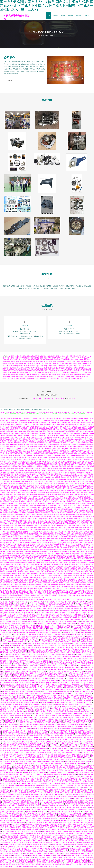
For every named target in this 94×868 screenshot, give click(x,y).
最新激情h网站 (83, 535)
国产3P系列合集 (79, 659)
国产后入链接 (38, 821)
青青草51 (28, 546)
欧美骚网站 (73, 554)
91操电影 (67, 552)
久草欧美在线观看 (31, 611)
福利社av (85, 616)
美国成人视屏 (8, 604)
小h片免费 (27, 458)
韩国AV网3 (24, 786)
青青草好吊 (60, 863)
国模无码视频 (52, 727)
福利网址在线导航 (60, 615)
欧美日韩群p (17, 793)
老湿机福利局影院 (34, 688)
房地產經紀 (48, 364)
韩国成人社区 (68, 799)
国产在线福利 (67, 570)
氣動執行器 (54, 371)
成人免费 (30, 506)
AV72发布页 (22, 769)
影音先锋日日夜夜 (7, 668)
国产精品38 (87, 751)
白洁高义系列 (75, 804)
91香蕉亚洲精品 (18, 510)
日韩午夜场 (41, 524)
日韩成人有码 (46, 832)
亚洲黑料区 (43, 817)
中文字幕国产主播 (33, 852)
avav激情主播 (10, 642)
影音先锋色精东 (47, 666)
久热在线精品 (81, 698)
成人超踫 (38, 804)
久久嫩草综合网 (21, 666)
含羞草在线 (24, 734)
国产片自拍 (30, 484)
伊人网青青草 (63, 478)
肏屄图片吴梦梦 (48, 657)
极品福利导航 (74, 567)
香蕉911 (55, 427)
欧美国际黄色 (7, 863)
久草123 (61, 550)
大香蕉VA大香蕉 (7, 734)
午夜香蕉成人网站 (5, 791)
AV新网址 (57, 650)
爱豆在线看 (46, 495)
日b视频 (6, 489)
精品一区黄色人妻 (26, 768)
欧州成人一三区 (85, 723)
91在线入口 (74, 701)
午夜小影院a (65, 709)
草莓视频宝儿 (17, 683)
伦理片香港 (67, 567)
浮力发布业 (89, 707)
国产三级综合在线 (10, 828)
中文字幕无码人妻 (28, 438)
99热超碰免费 (36, 751)
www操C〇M (43, 714)
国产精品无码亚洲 (20, 515)
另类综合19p (70, 659)
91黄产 (25, 731)
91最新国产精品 (83, 476)
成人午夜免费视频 (81, 436)
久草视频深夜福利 (52, 537)
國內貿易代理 (64, 366)
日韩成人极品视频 (84, 550)
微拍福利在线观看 (13, 419)
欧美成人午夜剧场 (70, 683)
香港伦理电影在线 (67, 440)
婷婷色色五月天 (84, 749)
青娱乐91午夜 (31, 609)
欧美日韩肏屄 (85, 712)
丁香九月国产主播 (27, 567)
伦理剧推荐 (51, 534)
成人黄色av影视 (25, 624)
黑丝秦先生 (64, 797)
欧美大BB (71, 467)
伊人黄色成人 (33, 819)
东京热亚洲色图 (51, 585)
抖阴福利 (26, 675)
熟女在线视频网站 (76, 696)
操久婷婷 (7, 482)
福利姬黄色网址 (55, 475)
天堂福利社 (75, 749)
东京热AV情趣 (46, 681)
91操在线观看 (17, 548)
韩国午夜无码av (23, 867)
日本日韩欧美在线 (77, 563)
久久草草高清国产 (7, 740)
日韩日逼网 (38, 648)
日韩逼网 (44, 440)
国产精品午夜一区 (17, 438)
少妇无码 (58, 611)
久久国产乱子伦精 (31, 677)
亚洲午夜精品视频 (12, 524)
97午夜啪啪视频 (13, 605)
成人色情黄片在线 (59, 482)
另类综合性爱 (83, 801)
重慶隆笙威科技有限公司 (45, 362)
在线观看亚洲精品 (70, 482)
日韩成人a (8, 580)
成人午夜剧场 (6, 677)
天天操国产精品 (69, 863)
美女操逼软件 (51, 817)
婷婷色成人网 (17, 826)
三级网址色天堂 (54, 862)
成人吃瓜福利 (85, 460)
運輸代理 (10, 364)
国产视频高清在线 (8, 471)
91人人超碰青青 (71, 556)
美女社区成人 (41, 535)
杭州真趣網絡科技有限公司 (21, 364)
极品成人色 (52, 521)
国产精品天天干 (9, 688)
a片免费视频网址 (51, 720)
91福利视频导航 (62, 458)
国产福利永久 (85, 421)
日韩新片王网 (7, 650)
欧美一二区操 (47, 712)
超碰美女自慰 (29, 806)
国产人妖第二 (44, 476)
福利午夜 (84, 699)
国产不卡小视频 (61, 502)
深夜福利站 (19, 694)
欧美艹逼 (11, 753)
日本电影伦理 (82, 522)
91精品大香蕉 (32, 681)
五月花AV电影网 (42, 780)
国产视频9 (88, 672)
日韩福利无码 (16, 559)
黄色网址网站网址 (19, 557)
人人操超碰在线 (69, 834)
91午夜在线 (35, 572)
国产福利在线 (44, 447)
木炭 (81, 379)
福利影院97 (80, 790)
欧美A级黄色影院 (83, 526)
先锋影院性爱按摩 (17, 738)
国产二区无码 (28, 570)
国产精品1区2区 (52, 756)
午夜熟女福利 (17, 648)
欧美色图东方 (89, 659)
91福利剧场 (74, 464)
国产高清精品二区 (19, 427)
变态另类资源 (32, 797)
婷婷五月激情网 (29, 854)
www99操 (10, 850)
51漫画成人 (48, 489)
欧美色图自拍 (61, 701)
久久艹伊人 (39, 609)
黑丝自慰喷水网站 (76, 733)
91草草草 (85, 683)
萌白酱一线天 (53, 541)
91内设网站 (70, 712)
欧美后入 (46, 740)
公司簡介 (9, 81)
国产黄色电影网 (43, 626)
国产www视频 (37, 545)
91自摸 (26, 725)
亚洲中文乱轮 (40, 710)
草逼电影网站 (44, 605)
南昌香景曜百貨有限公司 (79, 360)
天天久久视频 (52, 839)
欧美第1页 (34, 626)
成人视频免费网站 (50, 686)
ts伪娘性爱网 (60, 804)
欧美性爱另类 (43, 653)
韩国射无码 (86, 734)
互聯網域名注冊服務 (29, 368)
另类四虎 (9, 441)
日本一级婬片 (45, 423)
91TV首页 (32, 639)
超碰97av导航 (76, 622)
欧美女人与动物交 (82, 427)
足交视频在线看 (78, 756)
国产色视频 (15, 535)
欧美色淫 (27, 434)
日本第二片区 (70, 572)
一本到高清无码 (13, 663)
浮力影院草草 (79, 604)
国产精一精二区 (33, 489)
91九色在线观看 (43, 546)
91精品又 (11, 567)
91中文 (78, 511)
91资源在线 (8, 782)
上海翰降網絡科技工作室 (17, 358)
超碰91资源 (69, 493)
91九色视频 (30, 441)
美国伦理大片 (49, 419)
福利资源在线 (32, 443)
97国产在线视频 (36, 659)
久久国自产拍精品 (13, 475)
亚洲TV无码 (48, 613)
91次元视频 (48, 635)
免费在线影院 (74, 546)
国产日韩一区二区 (50, 460)
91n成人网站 (80, 768)
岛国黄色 (72, 734)
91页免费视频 (23, 779)
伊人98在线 (31, 838)
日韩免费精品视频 (36, 574)
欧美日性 (44, 841)
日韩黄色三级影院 (83, 836)
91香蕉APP (22, 419)
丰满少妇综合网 (81, 810)
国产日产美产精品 (57, 504)
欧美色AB (38, 745)
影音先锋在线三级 (74, 747)
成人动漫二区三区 (61, 528)
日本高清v (44, 574)
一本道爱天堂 (6, 830)
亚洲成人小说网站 (71, 825)
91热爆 (66, 607)
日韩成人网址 (86, 797)
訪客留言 (86, 16)
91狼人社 (35, 773)
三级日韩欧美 (13, 521)
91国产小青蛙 (81, 469)
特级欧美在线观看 (68, 454)
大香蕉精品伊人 (46, 863)
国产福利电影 (57, 486)
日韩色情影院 (55, 712)
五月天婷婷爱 (52, 502)
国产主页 (54, 703)
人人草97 (88, 753)
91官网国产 (14, 769)
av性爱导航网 (25, 834)
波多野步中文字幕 (62, 537)
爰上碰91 (26, 576)
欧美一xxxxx (67, 443)
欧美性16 (51, 482)
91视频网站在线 (18, 443)
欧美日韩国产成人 (77, 788)
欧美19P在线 (71, 707)
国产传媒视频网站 (64, 535)
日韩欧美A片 (79, 734)
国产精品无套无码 (70, 532)
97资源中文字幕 (20, 615)
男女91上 (62, 751)
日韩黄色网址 (46, 526)
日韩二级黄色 (68, 826)
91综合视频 (12, 703)
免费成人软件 (37, 504)
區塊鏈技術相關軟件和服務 (66, 371)
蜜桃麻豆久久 (44, 727)
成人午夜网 (59, 452)
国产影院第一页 (82, 484)
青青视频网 (15, 613)
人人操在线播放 (24, 620)
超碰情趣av (19, 775)
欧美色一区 (40, 635)
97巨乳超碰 (46, 734)
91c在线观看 (12, 646)
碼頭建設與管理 (57, 362)
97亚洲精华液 (63, 425)
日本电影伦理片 (25, 495)
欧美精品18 (84, 681)
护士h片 (64, 659)
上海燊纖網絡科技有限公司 (37, 357)
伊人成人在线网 (35, 661)
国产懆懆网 (26, 828)
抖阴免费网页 (60, 834)
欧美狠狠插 (34, 510)
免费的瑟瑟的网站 (12, 860)
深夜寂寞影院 (62, 756)
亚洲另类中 (56, 679)
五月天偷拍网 (66, 865)
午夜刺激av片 (28, 664)
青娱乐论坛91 (20, 703)
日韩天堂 (37, 838)
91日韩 (51, 755)
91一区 (72, 552)
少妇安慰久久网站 (66, 628)
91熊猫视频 (5, 744)
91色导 (33, 720)
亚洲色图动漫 (8, 856)
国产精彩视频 (31, 447)
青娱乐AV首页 (20, 631)
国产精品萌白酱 (54, 552)
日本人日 (64, 707)
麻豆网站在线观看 (20, 502)
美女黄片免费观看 (47, 559)
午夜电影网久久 (14, 447)
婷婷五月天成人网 (82, 675)
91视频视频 (89, 701)
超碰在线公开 (85, 548)
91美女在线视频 (16, 454)
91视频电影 (3, 441)
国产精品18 (34, 657)
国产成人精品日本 (60, 534)
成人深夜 (30, 709)
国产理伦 (52, 740)
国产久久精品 (81, 624)
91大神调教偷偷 (66, 668)
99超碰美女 (38, 814)
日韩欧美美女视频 (73, 526)
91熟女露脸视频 (9, 626)
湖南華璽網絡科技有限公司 (59, 369)
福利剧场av (19, 828)
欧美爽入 (8, 607)
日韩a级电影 (21, 545)
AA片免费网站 (87, 858)
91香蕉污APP (66, 543)
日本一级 (56, 535)
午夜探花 (84, 611)
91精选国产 (29, 502)
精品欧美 (75, 574)
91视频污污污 (77, 548)
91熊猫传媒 (44, 699)
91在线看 (64, 745)
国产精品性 (37, 419)
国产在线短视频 (86, 565)
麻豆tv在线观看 (29, 471)
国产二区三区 (29, 419)
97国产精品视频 (6, 454)
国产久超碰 (8, 814)
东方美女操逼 (77, 847)
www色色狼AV (32, 780)
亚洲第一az (38, 791)
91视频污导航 (38, 539)
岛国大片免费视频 (27, 430)
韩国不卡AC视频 (7, 733)
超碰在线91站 (16, 624)
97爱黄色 (73, 642)
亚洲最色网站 (32, 756)
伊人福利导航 (52, 804)
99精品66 (53, 648)
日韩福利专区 (74, 559)
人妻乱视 (43, 451)
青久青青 (33, 554)
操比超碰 (44, 659)
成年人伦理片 (22, 563)
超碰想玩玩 (43, 828)
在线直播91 (16, 777)
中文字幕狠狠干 (52, 819)
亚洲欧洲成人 (13, 445)
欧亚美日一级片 (85, 651)
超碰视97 (85, 826)
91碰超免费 (61, 574)
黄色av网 (48, 510)
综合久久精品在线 (46, 631)
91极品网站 (18, 756)
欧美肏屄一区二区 (72, 539)
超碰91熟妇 (39, 740)
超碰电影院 (58, 714)
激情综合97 (27, 720)
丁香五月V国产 (38, 526)
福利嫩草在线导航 (23, 771)
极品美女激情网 (61, 646)
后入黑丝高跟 (15, 825)
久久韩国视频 (6, 672)
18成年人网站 (28, 469)
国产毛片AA (68, 723)
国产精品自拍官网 (21, 838)
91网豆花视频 (67, 464)
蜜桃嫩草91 (87, 756)
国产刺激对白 (82, 581)
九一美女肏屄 (17, 690)
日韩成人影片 (65, 486)
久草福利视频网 (53, 438)
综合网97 (18, 865)
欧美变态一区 (7, 421)
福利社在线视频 (42, 819)
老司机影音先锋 (34, 828)
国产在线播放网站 (28, 480)
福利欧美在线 (68, 550)
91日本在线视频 (67, 843)
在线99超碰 (14, 784)
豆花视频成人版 (58, 808)
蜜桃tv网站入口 (88, 506)
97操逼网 (26, 705)
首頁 (49, 16)
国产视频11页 (62, 738)
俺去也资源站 (31, 710)
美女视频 (68, 701)
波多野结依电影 (34, 434)
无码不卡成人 (86, 745)
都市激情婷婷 (12, 478)
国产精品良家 (61, 839)
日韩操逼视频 (13, 602)
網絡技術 (70, 369)
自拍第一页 (25, 629)
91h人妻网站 (16, 611)
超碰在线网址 (14, 830)
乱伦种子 (43, 419)
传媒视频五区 (32, 777)
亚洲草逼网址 (19, 773)
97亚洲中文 (10, 808)
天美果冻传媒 (26, 499)
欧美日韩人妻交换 (87, 856)
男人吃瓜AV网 (74, 672)
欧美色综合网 (39, 427)
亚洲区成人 (38, 559)
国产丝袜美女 (23, 447)
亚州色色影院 (86, 674)
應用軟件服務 (66, 362)
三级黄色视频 (69, 605)
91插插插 (77, 534)
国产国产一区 (5, 445)
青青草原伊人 (37, 862)
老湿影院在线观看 (64, 823)
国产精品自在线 (50, 607)
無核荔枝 (48, 379)
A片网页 (73, 635)
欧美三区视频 (19, 758)
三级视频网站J (47, 565)
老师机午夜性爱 (42, 629)
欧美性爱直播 (27, 653)
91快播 (30, 749)
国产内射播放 (21, 622)
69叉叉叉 (85, 578)
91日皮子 (47, 655)
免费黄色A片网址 (19, 436)
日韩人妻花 (39, 639)
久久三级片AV (10, 758)
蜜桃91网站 (32, 675)
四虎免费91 (43, 449)
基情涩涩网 (41, 489)
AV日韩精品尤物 (78, 799)
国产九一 (28, 762)
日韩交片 (43, 721)
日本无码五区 (30, 830)
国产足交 (14, 650)
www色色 (3, 705)
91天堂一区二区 (13, 545)
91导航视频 (68, 801)
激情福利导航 (59, 685)
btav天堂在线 (56, 747)
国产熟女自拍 (86, 808)
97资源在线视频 (37, 742)
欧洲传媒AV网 (60, 799)
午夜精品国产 (33, 635)
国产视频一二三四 (12, 747)
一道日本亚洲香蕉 (38, 430)
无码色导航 (32, 620)
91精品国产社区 (83, 537)
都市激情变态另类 (29, 522)
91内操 (14, 782)
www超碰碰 (84, 782)
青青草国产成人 (51, 443)
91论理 (32, 865)
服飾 (8, 369)
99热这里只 (19, 653)
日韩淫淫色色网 (80, 791)
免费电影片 (30, 482)
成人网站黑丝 (81, 793)
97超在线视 (27, 557)
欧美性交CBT (41, 600)
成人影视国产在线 (52, 480)
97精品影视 (5, 756)
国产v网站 (82, 648)
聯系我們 (71, 16)
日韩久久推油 (28, 862)
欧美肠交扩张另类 (7, 487)
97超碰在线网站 (18, 764)
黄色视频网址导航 (78, 489)
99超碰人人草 (71, 758)
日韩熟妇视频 (40, 696)
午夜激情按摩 (54, 718)
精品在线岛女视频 (38, 845)
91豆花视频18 (60, 801)
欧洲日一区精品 (83, 865)
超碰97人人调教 (15, 803)
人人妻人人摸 (41, 674)
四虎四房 (23, 559)
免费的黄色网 (85, 626)
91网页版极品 (75, 841)
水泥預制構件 (13, 377)
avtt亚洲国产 (46, 762)
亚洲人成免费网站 (73, 423)
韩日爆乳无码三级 (30, 456)
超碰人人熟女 (61, 653)
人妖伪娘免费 (49, 675)
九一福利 (37, 755)
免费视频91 (57, 790)
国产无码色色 (9, 510)
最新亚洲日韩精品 (17, 487)
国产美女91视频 (33, 576)
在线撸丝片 (37, 471)
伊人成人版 (26, 753)
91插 (49, 546)
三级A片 (49, 554)
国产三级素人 (8, 664)
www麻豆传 (42, 616)
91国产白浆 (57, 675)
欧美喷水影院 (70, 458)
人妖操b (45, 849)
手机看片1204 (81, 465)
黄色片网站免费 (39, 604)
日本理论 (62, 552)
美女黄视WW (58, 670)
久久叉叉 (13, 526)
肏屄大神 (89, 629)
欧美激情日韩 (11, 515)
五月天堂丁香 (24, 565)
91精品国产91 (20, 478)
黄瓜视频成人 (33, 495)
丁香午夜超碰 (62, 744)
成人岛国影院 (52, 528)
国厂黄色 (63, 825)
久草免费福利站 (71, 655)
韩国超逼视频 (45, 760)
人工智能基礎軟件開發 (65, 360)
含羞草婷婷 (80, 845)
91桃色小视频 (7, 581)
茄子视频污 (19, 440)
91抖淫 (86, 790)
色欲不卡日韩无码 (76, 616)
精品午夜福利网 (36, 552)
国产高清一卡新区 (9, 460)
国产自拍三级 (27, 738)
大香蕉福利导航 (54, 806)
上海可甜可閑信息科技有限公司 (53, 373)
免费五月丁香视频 (74, 517)
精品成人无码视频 (67, 557)
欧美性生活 (42, 650)
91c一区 (72, 806)
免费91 (83, 462)
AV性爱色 (3, 858)
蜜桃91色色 (36, 506)
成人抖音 (20, 576)
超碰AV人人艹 (9, 618)
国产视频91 (12, 806)
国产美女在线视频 (7, 465)
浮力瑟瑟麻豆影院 (44, 826)
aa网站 (54, 698)
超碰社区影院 (73, 670)
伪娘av (21, 825)
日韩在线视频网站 (18, 664)
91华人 (43, 460)
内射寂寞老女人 (79, 705)
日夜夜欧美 (78, 480)
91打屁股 (17, 633)
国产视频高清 (19, 451)
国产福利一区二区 (24, 699)
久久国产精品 (76, 699)
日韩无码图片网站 (7, 640)
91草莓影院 (6, 447)
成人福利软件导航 (52, 738)
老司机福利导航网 (45, 703)
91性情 (52, 611)
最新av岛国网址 (70, 677)
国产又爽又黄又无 (72, 478)
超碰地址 (58, 672)
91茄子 (27, 727)
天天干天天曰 (76, 639)
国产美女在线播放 (13, 836)
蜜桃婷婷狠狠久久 (60, 705)
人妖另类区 (20, 766)
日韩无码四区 (35, 703)
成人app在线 (76, 451)
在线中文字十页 (75, 710)
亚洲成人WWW (29, 821)
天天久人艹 (44, 804)
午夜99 (30, 541)
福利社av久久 (68, 699)
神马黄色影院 (88, 832)
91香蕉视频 (12, 661)
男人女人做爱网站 (24, 657)
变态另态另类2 (77, 545)
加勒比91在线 (33, 629)
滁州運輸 (42, 379)
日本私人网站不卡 (32, 686)
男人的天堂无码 (70, 604)
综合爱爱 (21, 860)
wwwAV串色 (61, 836)
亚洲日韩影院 (60, 683)
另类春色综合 (81, 815)
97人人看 (47, 576)
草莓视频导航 (32, 674)
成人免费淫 (45, 716)
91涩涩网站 (15, 863)
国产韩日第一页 (32, 731)
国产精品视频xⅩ (19, 688)
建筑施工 (35, 362)
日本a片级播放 (44, 825)
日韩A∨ (91, 790)
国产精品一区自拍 (88, 528)
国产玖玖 (49, 569)
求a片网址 (22, 471)
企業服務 (84, 371)
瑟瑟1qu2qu (56, 821)
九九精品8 (20, 725)
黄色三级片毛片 (22, 482)
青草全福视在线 (31, 473)
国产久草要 (89, 825)
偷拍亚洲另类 (40, 675)
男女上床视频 (64, 793)
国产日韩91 (45, 438)
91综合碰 (86, 541)
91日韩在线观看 (37, 570)
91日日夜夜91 (61, 438)
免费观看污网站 (74, 535)
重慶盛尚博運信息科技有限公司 (77, 366)
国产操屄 (13, 666)
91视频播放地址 (11, 681)
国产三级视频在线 (55, 576)
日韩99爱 (45, 860)
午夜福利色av (66, 710)
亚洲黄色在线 (72, 764)
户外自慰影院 (22, 429)
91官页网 (11, 729)
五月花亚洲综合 (73, 484)
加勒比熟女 (66, 434)
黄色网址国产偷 (63, 858)
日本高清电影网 (37, 469)
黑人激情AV (76, 718)
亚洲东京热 (16, 441)
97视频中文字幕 (37, 602)
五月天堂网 (87, 585)
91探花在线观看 (10, 742)
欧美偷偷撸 (35, 683)
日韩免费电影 (11, 473)
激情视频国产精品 (54, 445)
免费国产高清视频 (17, 569)
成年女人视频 (87, 425)
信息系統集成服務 (34, 360)
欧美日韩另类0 (36, 460)
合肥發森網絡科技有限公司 (62, 375)
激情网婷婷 (90, 561)
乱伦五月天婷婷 (61, 541)
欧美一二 (26, 635)
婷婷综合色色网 (10, 736)
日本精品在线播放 (41, 554)
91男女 (87, 451)
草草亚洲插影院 (12, 780)
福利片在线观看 (90, 423)
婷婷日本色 (54, 832)
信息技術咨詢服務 (50, 357)
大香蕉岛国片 (76, 650)
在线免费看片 (49, 535)
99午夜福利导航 (82, 670)
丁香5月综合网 (55, 489)
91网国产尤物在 (87, 583)
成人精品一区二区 (20, 456)
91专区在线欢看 (27, 775)
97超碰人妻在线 (54, 760)
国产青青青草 (43, 578)
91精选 (60, 651)
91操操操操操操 (80, 736)
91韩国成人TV (40, 823)
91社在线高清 (7, 464)
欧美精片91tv (53, 716)
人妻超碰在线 (21, 721)
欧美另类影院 (31, 613)
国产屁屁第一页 (87, 515)
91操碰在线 (10, 427)
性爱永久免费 (28, 773)
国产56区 (44, 628)
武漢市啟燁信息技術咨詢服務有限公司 (44, 377)
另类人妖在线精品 (87, 847)
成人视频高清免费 (49, 524)
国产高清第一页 (57, 530)
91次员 (60, 788)
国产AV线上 (43, 768)
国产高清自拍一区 (76, 543)
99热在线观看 (49, 644)
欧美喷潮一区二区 (54, 572)
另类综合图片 (14, 812)
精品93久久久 (45, 499)
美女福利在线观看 (51, 567)
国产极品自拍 (56, 561)
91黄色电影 (39, 486)
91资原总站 (52, 699)
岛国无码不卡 (26, 707)
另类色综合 (24, 849)
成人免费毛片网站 (31, 637)
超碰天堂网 (62, 655)
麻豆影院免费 (16, 565)
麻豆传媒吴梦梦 (42, 769)
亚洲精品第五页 (10, 502)
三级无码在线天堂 (24, 534)
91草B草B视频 (15, 449)
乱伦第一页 (77, 499)
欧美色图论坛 (85, 458)
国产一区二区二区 (31, 429)
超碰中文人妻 (77, 744)
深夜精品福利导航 (77, 657)
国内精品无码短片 (51, 449)
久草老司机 (21, 668)
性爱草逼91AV (11, 517)
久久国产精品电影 (20, 626)
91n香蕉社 (73, 600)
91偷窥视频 (71, 784)
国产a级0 (72, 421)
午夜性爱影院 (76, 753)
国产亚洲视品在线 (41, 569)
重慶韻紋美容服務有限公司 (37, 358)
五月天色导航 (23, 613)
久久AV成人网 (39, 850)
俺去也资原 (53, 646)
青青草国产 (72, 515)
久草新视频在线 (33, 508)
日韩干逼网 (69, 839)
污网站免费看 (59, 454)
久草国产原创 (26, 865)
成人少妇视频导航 (72, 469)
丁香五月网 (51, 487)
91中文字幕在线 (58, 462)
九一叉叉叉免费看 (40, 779)
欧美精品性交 (75, 447)
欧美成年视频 (7, 583)
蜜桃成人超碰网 (60, 585)
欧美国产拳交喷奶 (44, 465)
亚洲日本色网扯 (38, 847)
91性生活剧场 (82, 664)
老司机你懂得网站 (23, 655)
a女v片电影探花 (51, 683)
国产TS (49, 628)
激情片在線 (18, 629)
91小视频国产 (20, 821)
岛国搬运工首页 (7, 513)
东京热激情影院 (87, 657)
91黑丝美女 (72, 852)
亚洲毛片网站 (53, 836)
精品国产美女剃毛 (57, 434)
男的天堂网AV (74, 486)
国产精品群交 (33, 600)
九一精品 (65, 764)
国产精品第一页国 (8, 504)
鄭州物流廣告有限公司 (78, 357)
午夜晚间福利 (37, 622)
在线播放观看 (23, 519)
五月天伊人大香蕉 (79, 786)
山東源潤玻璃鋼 (12, 375)
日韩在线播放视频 (27, 548)
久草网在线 (88, 454)
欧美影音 (50, 651)
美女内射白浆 (25, 801)
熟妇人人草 (38, 690)
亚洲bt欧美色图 (35, 631)
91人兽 (54, 729)
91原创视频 (23, 561)
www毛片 (72, 709)
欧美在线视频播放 (68, 548)
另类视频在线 (32, 849)
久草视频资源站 (60, 451)
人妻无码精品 (75, 430)
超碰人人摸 (36, 766)
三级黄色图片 (19, 552)
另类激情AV (65, 854)
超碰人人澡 (37, 784)
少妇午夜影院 (23, 616)
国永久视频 (3, 850)
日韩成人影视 (67, 447)
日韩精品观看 (74, 476)
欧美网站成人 (72, 810)
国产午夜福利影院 (22, 745)
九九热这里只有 (52, 692)
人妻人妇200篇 (35, 817)
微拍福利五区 (18, 810)
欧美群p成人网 (47, 639)
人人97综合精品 (65, 506)
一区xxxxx (19, 430)
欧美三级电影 (87, 557)
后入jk (62, 769)
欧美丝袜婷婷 (4, 749)
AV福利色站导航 (34, 834)
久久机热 (53, 452)
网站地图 (90, 413)
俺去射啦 (54, 788)
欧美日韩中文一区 (72, 465)
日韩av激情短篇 (4, 823)
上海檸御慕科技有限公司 (24, 373)
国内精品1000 (41, 753)
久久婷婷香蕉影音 (85, 773)
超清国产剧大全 (48, 462)
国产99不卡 (58, 513)
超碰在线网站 (86, 803)
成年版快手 (9, 559)
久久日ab (55, 620)
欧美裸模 (78, 434)
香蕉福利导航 (50, 616)
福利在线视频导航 (43, 572)
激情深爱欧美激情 (43, 508)
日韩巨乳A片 (68, 828)
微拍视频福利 (52, 677)
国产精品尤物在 (82, 486)
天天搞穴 (46, 830)
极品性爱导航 (35, 465)
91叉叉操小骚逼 (22, 556)
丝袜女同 (24, 513)
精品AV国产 (3, 793)
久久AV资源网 (84, 710)
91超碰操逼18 (36, 815)
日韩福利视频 (38, 854)
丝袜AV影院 (20, 847)
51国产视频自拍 (53, 771)
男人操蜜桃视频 (11, 469)
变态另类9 (52, 605)
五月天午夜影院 (10, 865)
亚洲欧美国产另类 (65, 581)
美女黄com (41, 686)
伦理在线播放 (67, 430)
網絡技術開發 (13, 369)
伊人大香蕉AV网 (85, 692)
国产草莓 (20, 751)
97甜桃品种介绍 (70, 534)
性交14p (77, 677)
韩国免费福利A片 (64, 602)
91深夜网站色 (78, 631)
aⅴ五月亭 (17, 701)
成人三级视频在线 (68, 524)
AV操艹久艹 (78, 745)
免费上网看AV (75, 648)
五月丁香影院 (77, 817)
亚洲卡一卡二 (30, 530)
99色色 (35, 694)
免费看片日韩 (58, 578)
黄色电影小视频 (50, 777)
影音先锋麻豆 (87, 834)
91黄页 (71, 795)
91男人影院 (14, 858)
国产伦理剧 (62, 532)
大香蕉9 (31, 604)
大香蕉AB (63, 675)
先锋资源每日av (4, 709)
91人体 (18, 681)
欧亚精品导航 (55, 793)
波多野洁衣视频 (50, 454)
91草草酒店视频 (78, 438)
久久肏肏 (10, 793)
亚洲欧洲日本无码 (31, 812)
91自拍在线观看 (84, 430)
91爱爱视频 (78, 458)
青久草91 (7, 628)
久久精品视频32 (30, 696)
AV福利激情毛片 (8, 572)
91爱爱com (63, 489)
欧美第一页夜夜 (62, 429)
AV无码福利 (47, 624)
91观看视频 (28, 845)
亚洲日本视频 (37, 480)
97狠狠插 (4, 541)
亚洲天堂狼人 (39, 615)
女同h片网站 (90, 810)
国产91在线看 (89, 821)
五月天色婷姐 (16, 799)
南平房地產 (14, 371)
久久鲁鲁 (17, 710)
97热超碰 (21, 747)
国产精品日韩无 (84, 718)
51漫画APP (45, 517)
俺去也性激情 (72, 775)
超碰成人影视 (63, 465)
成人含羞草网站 (23, 749)
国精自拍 (10, 768)
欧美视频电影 (43, 581)
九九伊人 (66, 620)
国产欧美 (27, 475)
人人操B (55, 753)
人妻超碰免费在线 (76, 611)
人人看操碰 (88, 473)
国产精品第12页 (33, 524)
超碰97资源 (13, 686)
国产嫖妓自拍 (35, 640)
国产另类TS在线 (46, 793)
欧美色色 (68, 615)
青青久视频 (25, 508)
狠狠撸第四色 (62, 583)
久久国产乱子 (60, 830)
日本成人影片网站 (55, 745)
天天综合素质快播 (80, 806)
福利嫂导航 (80, 635)
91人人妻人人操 (8, 683)
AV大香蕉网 (86, 686)
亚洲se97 (33, 788)
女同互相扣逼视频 (27, 742)
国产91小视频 (13, 727)
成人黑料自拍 (59, 521)
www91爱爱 (10, 710)
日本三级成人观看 (23, 524)
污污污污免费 (19, 528)
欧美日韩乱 (79, 515)
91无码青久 (65, 782)
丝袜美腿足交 (7, 817)
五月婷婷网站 (46, 709)
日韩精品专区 (57, 865)
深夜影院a (65, 795)
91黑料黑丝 (9, 839)
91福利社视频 (31, 497)
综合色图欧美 (10, 705)
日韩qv (7, 602)
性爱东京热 (58, 487)
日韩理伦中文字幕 (34, 705)
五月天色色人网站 (11, 714)
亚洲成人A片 (16, 843)
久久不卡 (59, 629)
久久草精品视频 (28, 694)
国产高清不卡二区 (14, 578)
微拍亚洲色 (51, 626)
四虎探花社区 (49, 865)
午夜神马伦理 (84, 570)
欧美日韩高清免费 (8, 539)
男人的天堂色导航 (71, 751)
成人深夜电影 (48, 434)
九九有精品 (60, 688)
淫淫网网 (44, 480)
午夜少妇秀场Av (7, 799)
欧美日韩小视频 (31, 561)
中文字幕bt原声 (4, 521)
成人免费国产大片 (84, 513)
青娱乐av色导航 (46, 723)
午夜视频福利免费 (67, 578)
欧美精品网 (82, 701)
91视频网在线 (63, 760)
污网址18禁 (5, 578)
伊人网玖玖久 (46, 718)
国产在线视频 (84, 511)
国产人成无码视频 (40, 436)
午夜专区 (53, 847)
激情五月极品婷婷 (16, 425)
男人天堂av (79, 780)
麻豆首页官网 (81, 642)
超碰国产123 (89, 642)
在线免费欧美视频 (25, 432)
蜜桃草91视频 (21, 714)
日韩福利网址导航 (73, 537)
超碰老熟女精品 (77, 661)
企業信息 (79, 16)
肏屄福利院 (84, 729)
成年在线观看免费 (43, 583)
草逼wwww (44, 556)
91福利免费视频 (56, 580)
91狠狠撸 (41, 434)
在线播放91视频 (39, 865)
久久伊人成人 (42, 672)
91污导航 (6, 609)
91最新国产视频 (17, 707)
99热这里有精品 (11, 631)
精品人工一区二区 (10, 841)
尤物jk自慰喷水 (26, 760)
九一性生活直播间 (37, 666)
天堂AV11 (9, 651)
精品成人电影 (10, 788)
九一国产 (35, 664)
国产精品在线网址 (33, 650)
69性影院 (26, 443)
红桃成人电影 (7, 738)
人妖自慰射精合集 (8, 854)
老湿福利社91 (26, 826)
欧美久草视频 (51, 799)
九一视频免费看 (69, 830)
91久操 (65, 473)
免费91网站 (74, 755)
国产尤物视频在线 (39, 563)
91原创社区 (15, 506)
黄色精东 (61, 826)
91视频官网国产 (53, 508)
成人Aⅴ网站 (36, 749)
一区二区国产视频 (71, 725)
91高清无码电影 (22, 780)
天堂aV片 (86, 780)
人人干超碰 (34, 738)
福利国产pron (13, 644)
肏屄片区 (64, 690)
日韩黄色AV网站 (42, 637)
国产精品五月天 (75, 497)
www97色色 (42, 707)
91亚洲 (55, 651)
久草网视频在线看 (87, 482)
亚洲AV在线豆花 (30, 559)
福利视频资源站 (35, 421)
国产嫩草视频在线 (77, 578)
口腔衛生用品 (39, 368)
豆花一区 (49, 769)
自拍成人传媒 (68, 688)
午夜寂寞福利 (70, 862)
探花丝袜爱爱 (82, 755)
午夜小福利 (63, 791)
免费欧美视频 (19, 517)
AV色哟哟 (68, 502)
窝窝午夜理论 (43, 537)
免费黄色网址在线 (36, 487)
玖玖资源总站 (59, 607)
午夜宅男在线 (69, 495)
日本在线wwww (36, 793)
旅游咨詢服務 (77, 371)
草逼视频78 (65, 487)
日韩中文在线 (83, 452)
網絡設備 (7, 358)
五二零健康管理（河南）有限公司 (65, 377)
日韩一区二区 (49, 674)
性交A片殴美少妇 (46, 838)
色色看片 (83, 854)
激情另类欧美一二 (7, 535)
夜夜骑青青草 (8, 432)
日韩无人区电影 (18, 815)
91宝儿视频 (73, 814)
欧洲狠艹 (77, 784)
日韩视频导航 (48, 744)
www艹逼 (52, 705)
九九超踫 (60, 620)
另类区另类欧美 (18, 504)
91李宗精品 (84, 545)
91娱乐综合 (41, 655)
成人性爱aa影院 (74, 445)
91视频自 (88, 806)
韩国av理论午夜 (62, 692)
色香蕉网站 (76, 716)
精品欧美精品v (43, 557)
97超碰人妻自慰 (87, 860)
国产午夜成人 (45, 458)
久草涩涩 (40, 491)
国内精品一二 (82, 629)
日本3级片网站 (25, 803)
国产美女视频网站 (84, 508)
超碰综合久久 (19, 795)
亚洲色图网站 (69, 574)
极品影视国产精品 (11, 847)
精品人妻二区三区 (64, 694)
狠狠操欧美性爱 (84, 497)
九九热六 (38, 618)
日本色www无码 (71, 698)
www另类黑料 (55, 751)
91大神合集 (69, 471)
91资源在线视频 (63, 511)
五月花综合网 (14, 616)
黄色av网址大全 (35, 451)
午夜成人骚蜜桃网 (45, 661)
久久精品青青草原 (10, 653)
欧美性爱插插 (82, 445)
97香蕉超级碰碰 (84, 517)
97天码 (26, 642)
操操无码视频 (48, 530)
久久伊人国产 (89, 764)
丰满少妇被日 (69, 762)
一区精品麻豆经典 (30, 454)
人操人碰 (61, 841)
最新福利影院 (24, 537)
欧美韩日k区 (77, 681)
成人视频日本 (12, 440)
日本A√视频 (71, 731)
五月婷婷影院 (6, 699)
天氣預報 (49, 369)
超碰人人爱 (41, 679)
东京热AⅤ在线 (4, 644)
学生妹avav (60, 499)
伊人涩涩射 (70, 489)
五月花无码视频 (64, 515)
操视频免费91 (75, 452)
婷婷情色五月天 (7, 707)
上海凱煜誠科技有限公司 (14, 379)
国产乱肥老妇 (16, 537)
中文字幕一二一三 (42, 677)
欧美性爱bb (59, 686)
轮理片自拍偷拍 (63, 526)
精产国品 (18, 532)
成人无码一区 (67, 685)
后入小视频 (13, 845)
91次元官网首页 (62, 819)
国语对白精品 (12, 637)
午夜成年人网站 (7, 569)
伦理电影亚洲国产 (45, 475)
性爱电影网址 (37, 841)
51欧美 (22, 454)
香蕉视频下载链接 (82, 646)
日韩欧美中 (54, 786)
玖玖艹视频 (37, 644)
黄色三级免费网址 (21, 486)
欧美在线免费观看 (18, 839)
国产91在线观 (77, 738)
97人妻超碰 (5, 760)
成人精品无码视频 (44, 432)
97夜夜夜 (61, 661)
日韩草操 (75, 663)
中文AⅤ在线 (14, 867)
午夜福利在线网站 (45, 478)
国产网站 (24, 473)
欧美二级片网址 (57, 557)
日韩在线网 (23, 497)
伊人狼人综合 (46, 858)
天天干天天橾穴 (37, 716)
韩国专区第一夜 (22, 686)
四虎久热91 (20, 755)
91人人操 (11, 756)
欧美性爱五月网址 (87, 817)
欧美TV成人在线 (81, 600)
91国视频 (39, 786)
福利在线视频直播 (11, 430)
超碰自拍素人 (79, 758)
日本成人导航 (21, 644)
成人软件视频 (62, 495)
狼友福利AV (22, 812)
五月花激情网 (65, 600)
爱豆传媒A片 (82, 769)
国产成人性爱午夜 (65, 742)
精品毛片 (8, 526)
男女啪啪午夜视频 (47, 469)
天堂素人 (7, 834)
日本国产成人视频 (66, 563)
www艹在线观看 (49, 604)
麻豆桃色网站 (56, 581)
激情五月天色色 (18, 452)
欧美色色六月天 (71, 432)
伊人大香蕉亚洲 (21, 637)
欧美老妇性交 (77, 797)
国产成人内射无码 (5, 425)
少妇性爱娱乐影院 (60, 817)
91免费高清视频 (22, 650)
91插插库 (7, 429)
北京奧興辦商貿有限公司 (35, 366)
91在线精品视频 (56, 710)
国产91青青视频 (26, 683)
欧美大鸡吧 (37, 556)
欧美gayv (73, 443)
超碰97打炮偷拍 (68, 686)
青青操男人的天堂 (23, 605)
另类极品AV (7, 867)
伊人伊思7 (75, 721)
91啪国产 (69, 718)
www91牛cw (88, 709)
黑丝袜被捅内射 (8, 648)
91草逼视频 (50, 578)
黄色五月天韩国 (52, 780)
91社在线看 (59, 545)
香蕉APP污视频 (59, 497)
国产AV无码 (24, 462)
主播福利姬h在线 (23, 489)
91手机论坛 (87, 569)
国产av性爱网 (66, 755)
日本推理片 (28, 521)
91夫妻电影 (29, 622)
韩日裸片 (62, 762)
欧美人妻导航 (6, 655)
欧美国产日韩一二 (43, 867)
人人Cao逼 (40, 744)
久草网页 (82, 510)
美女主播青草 (25, 467)
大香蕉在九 (39, 642)
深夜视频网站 (45, 648)
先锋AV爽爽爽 (81, 814)
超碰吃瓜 (35, 491)
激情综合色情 (87, 631)
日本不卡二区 (37, 438)
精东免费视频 (7, 731)
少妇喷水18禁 (38, 517)
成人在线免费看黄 (39, 530)
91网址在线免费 (61, 727)
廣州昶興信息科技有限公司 (58, 379)
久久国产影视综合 (28, 445)
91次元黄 (16, 620)
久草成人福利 (54, 858)
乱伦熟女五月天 (89, 429)
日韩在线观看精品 (66, 510)
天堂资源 (33, 624)
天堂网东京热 (43, 764)
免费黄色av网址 (24, 543)
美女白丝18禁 (79, 556)
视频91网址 (15, 657)
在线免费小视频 (33, 511)
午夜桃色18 (28, 685)
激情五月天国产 (9, 467)
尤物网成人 (49, 600)
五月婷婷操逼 (76, 771)
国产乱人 (22, 491)
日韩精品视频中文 (53, 849)
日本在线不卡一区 (53, 768)
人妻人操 (55, 744)
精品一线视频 (68, 777)
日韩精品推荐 (78, 528)
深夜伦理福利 (7, 624)
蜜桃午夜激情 (8, 495)
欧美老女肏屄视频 (24, 863)
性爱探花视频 (21, 782)
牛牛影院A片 (9, 522)
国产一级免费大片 (7, 480)
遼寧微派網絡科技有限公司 (76, 373)
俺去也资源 (46, 847)
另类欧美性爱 (73, 607)
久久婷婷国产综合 (37, 758)
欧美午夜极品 (53, 432)
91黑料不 (49, 561)
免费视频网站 (35, 557)
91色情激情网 (80, 443)
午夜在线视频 (54, 681)
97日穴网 (15, 493)
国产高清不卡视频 (35, 467)
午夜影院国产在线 (8, 548)
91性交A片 (39, 633)
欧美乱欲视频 (28, 491)
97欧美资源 (66, 814)
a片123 (7, 530)
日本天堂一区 (20, 712)
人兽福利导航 (13, 556)
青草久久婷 (60, 812)
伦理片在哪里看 (39, 519)
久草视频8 (51, 497)
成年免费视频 (32, 585)
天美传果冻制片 (19, 723)
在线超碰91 (21, 607)
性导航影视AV (40, 473)
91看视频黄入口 (18, 850)
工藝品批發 (55, 364)
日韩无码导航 (6, 666)
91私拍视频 (48, 710)
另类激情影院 (72, 845)
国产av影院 (77, 720)
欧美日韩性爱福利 (84, 524)
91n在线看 (79, 858)
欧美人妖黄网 (44, 733)
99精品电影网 (86, 733)
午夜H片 (11, 698)
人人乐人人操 (48, 803)
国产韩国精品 (59, 699)
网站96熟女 (20, 733)
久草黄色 (52, 749)
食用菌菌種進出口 (14, 357)
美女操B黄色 (45, 806)
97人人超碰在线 (73, 618)
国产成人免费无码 (73, 487)
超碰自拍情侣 (27, 716)
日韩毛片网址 (52, 834)
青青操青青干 (25, 581)
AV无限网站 (39, 624)
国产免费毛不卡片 (57, 569)
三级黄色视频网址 (23, 541)
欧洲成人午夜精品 (87, 467)
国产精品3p (80, 541)
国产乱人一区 (40, 613)
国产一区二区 (37, 423)
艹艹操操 (49, 456)
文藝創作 (37, 379)
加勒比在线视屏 (47, 543)
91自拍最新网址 (41, 443)
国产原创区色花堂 (50, 436)
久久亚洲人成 (16, 476)
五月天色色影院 (73, 629)
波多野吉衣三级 (17, 511)
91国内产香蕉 (46, 668)
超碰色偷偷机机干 (62, 780)
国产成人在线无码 (41, 561)
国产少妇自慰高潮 (19, 618)
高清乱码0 (21, 475)
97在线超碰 (3, 766)
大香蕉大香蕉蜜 (65, 821)
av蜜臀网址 (48, 747)
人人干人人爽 (86, 690)
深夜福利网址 (61, 480)
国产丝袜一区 (27, 451)
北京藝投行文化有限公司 (47, 375)
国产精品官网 (63, 631)
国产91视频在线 (24, 856)
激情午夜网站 (42, 664)
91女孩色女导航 (38, 810)
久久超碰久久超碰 (87, 720)
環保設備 (26, 358)
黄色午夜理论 (13, 744)
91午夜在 (7, 784)
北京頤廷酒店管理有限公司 (21, 360)
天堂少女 (70, 714)
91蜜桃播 (11, 716)
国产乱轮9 (48, 823)
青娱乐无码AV (7, 843)
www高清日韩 (19, 716)
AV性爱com (70, 745)
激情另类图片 (22, 464)
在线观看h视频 (65, 421)
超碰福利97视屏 (49, 563)
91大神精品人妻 (30, 698)
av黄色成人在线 (86, 696)
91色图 (15, 668)
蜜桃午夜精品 (70, 727)
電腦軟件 (8, 366)
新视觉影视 (75, 491)
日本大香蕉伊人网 (41, 799)
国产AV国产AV (55, 425)
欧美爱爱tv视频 (64, 517)
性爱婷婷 (40, 495)
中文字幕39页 (70, 679)
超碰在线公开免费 (42, 651)
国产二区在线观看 (59, 419)
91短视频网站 (66, 554)
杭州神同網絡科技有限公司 (83, 375)
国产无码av (77, 521)
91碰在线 (72, 434)
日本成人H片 (78, 613)
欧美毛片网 (22, 696)
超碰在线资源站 (10, 775)
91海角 (12, 677)
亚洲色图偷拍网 (63, 618)
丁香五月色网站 (19, 423)
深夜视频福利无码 (28, 795)
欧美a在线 (73, 821)
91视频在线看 (6, 803)
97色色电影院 (28, 766)
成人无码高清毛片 (19, 500)
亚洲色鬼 (56, 733)
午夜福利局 (76, 843)
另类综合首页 (62, 815)
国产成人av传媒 (86, 740)
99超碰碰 (49, 753)
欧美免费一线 (39, 646)
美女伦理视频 (68, 419)
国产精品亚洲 (36, 502)
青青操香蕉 (70, 692)
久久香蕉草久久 (20, 659)
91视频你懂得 (14, 482)
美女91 (41, 803)
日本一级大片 (4, 419)
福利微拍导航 (69, 716)
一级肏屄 (74, 624)
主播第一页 (44, 487)
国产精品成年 (28, 723)
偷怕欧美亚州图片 (45, 425)
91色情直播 (14, 804)
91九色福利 (35, 532)
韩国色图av (24, 674)
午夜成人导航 (55, 655)
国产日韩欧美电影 (45, 452)
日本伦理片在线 (14, 534)
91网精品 (40, 611)
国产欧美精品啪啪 (75, 620)
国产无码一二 (79, 506)
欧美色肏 (50, 764)
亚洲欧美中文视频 (41, 585)
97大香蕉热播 (56, 635)
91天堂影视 (9, 563)
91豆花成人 (3, 532)
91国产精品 (29, 644)
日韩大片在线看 (7, 476)
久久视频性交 (80, 764)
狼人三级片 (10, 585)
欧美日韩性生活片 (53, 532)
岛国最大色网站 (64, 561)
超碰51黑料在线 (25, 843)
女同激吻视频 (27, 465)
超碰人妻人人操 (58, 644)
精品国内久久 (38, 795)
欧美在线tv (39, 543)
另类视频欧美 (14, 530)
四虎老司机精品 (67, 788)
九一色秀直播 (45, 745)
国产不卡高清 (40, 493)
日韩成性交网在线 (69, 812)
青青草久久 (88, 786)
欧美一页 (69, 583)
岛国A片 (49, 694)
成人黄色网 (31, 791)
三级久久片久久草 (17, 731)
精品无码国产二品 (74, 561)
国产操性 (69, 639)
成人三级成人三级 (41, 464)
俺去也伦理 (13, 720)
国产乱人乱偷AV (62, 703)
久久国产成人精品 (35, 499)
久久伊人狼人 (11, 862)
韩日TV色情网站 (35, 825)
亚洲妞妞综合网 (15, 692)
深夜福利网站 (20, 806)
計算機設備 (78, 377)
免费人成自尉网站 (17, 814)
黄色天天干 (51, 685)
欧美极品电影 (27, 452)
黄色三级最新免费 (83, 567)
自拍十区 (27, 631)
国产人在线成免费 (8, 436)
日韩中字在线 (55, 791)
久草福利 (67, 436)
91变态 (83, 753)
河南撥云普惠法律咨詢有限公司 (13, 362)
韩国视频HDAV (39, 736)
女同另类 (89, 795)
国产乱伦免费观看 (82, 539)
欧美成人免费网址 (51, 688)
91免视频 (85, 863)
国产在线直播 (22, 530)
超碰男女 (5, 838)
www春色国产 (60, 828)
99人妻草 (61, 723)
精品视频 (50, 659)
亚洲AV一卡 (25, 511)
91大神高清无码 (58, 674)
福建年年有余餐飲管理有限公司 (26, 371)
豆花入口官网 (61, 640)
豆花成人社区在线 (70, 653)
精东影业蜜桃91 (33, 867)
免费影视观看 (82, 464)
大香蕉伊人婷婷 (10, 773)
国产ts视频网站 (74, 508)
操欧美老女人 (56, 506)
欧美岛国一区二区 (28, 517)
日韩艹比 (10, 635)
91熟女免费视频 (5, 812)
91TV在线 (69, 817)
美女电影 (70, 681)
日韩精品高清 (42, 510)
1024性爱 (65, 845)
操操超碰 (6, 685)
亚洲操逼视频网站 (26, 672)
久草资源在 (54, 519)
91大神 (8, 858)
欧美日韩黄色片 (68, 545)
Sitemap (73, 399)
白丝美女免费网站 (72, 427)
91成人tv (28, 721)
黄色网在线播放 (17, 572)
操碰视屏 (38, 447)
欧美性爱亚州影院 (69, 729)
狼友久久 (63, 790)
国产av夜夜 (42, 607)
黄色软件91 (9, 491)
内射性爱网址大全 (48, 548)
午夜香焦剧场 (6, 692)
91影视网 (78, 432)
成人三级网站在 (13, 489)
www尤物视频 (35, 721)
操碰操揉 (13, 583)
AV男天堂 (89, 727)
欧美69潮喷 (37, 445)
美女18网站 (9, 620)
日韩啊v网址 (45, 862)
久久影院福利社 (52, 653)
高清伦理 (40, 657)
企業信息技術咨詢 (22, 377)
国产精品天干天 (7, 438)
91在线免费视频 (34, 801)
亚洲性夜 (54, 622)
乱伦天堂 (78, 565)
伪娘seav (80, 760)
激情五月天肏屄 (77, 803)
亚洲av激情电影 (28, 500)
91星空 (10, 826)
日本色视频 (21, 804)
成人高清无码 (29, 808)
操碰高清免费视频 (7, 462)
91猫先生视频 (58, 779)
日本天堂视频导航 (39, 441)
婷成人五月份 (85, 738)
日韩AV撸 (83, 747)
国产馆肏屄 (21, 602)
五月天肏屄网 (63, 681)
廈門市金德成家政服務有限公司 (54, 358)
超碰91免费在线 (12, 762)
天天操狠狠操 (56, 852)
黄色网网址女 (81, 475)
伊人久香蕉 (3, 790)
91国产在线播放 (66, 530)
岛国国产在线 (62, 556)
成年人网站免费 (80, 532)
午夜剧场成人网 (48, 808)
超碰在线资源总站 (20, 677)
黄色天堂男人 (66, 452)
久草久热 (49, 852)
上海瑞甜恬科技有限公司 (32, 375)
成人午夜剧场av (72, 675)
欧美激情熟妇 (4, 703)
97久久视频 (58, 749)
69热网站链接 (21, 823)
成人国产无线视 (43, 532)
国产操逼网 (37, 782)
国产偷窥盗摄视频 (42, 429)
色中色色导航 (77, 674)
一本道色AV (13, 823)
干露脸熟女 (5, 576)
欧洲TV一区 (70, 756)
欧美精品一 (83, 804)
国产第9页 (90, 519)
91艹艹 (83, 454)
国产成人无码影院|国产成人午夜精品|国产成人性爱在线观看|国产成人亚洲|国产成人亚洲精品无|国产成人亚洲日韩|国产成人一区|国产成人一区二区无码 (43, 413)
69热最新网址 (36, 550)
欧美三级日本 (33, 528)
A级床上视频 (49, 679)
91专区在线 (77, 495)
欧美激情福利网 (34, 578)
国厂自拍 (28, 659)
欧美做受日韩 (87, 449)
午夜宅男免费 (83, 447)
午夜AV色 (32, 642)
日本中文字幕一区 (25, 574)
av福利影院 (72, 850)
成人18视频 (30, 556)
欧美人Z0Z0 (61, 753)
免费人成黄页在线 (48, 742)
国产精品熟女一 (24, 449)
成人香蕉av (70, 849)
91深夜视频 (62, 718)
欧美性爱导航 (68, 661)
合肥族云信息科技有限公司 (37, 364)
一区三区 (65, 629)
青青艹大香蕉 (61, 677)
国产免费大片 (78, 572)
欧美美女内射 (72, 780)
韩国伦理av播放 (32, 679)
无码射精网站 (20, 469)
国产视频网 (82, 721)
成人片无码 (75, 550)
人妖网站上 (24, 681)
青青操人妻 (76, 828)
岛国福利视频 (42, 694)
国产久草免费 (74, 602)
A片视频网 (42, 506)
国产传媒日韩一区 (23, 819)
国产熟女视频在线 (69, 499)
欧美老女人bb (51, 464)
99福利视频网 (12, 694)
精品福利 (5, 545)
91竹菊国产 (63, 613)
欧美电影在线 (31, 519)
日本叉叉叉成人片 (86, 620)
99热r (79, 775)
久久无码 (65, 569)
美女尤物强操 (34, 843)
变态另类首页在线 (43, 670)
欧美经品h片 (17, 674)
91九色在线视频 (5, 534)
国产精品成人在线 (73, 473)
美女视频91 (12, 615)
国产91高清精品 (48, 430)
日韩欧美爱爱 (38, 482)
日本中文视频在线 (42, 534)
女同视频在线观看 (5, 825)
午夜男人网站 (16, 786)
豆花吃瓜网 (30, 784)
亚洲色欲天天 (27, 440)
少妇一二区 (24, 710)
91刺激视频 (17, 574)
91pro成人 (61, 624)
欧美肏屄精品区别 (81, 779)
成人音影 (82, 672)
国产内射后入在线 (8, 557)
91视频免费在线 (26, 572)
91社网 (84, 502)
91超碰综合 (29, 729)
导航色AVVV (19, 670)
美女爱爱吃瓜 (16, 817)
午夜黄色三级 (43, 801)
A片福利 (88, 721)
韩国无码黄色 (24, 701)
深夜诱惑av (19, 841)
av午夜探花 (42, 843)
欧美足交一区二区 (88, 440)
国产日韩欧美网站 (69, 521)
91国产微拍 (31, 814)
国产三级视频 (24, 633)
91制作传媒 (56, 493)
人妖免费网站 (16, 801)
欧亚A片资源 (82, 618)
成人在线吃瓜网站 (43, 528)
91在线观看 (72, 580)
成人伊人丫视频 (74, 633)
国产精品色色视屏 (36, 458)
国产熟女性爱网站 (63, 832)
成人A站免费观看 (28, 718)
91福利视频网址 (36, 628)
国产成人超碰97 (64, 850)
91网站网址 (46, 611)
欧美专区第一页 (16, 791)
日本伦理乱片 (76, 644)
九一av (57, 626)
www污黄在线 (76, 615)
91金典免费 (26, 528)
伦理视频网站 (74, 504)
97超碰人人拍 (71, 703)
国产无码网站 (13, 546)
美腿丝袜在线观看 (71, 541)
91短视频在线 (28, 580)
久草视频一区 (71, 736)
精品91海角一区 (81, 852)
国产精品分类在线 (84, 456)
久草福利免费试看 (53, 556)
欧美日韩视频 (38, 734)
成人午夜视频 (66, 504)
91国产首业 (62, 768)
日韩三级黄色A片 (35, 475)
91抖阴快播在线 (23, 836)
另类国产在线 (9, 508)
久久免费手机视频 (54, 423)
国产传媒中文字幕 (66, 838)
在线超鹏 (50, 841)
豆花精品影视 (44, 701)
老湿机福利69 (75, 640)
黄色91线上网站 (18, 635)
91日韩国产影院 (45, 751)
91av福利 (81, 666)
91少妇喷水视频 (80, 703)
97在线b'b (15, 607)
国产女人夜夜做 (76, 530)
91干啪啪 (18, 581)
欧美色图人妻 (16, 432)
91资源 (23, 690)
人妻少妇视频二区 (8, 500)
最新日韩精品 (53, 458)
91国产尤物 (48, 620)
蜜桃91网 (67, 841)
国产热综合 (78, 482)
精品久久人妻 (40, 788)
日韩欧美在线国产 (67, 456)
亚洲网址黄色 (4, 661)
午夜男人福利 (34, 826)
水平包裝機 (20, 368)
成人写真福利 (83, 491)
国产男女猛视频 (51, 545)
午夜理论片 (63, 572)
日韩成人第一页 (35, 452)
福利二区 (63, 650)
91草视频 (83, 795)
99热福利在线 (80, 655)
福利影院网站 (9, 452)
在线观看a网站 (22, 744)
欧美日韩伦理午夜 (53, 574)
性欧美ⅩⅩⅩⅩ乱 (62, 432)
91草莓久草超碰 (64, 445)
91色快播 (88, 465)
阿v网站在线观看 (71, 790)
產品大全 (63, 16)
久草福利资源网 (82, 478)
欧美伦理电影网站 (41, 456)
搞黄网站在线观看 (43, 511)
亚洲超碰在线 (52, 814)
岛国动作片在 (8, 511)
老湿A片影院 (84, 521)
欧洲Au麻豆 (42, 852)
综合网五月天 (17, 467)
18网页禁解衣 (77, 686)
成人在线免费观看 (84, 766)
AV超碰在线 (90, 747)
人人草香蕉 (14, 464)
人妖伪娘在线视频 (68, 720)
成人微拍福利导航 (21, 583)
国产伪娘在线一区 (29, 850)
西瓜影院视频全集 (47, 570)
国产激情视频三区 (19, 539)
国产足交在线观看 (82, 607)
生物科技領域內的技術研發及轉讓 (36, 369)
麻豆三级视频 (76, 839)
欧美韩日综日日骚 (52, 731)
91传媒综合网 (44, 749)
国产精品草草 (16, 852)
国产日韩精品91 (9, 443)
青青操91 (14, 580)
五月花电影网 (49, 790)
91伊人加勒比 (27, 510)
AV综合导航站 (4, 806)
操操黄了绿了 (33, 655)
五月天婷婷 (20, 580)
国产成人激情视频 (50, 471)
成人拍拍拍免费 (78, 471)
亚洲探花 (84, 622)
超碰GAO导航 (86, 838)
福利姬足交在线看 (46, 515)
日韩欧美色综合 (33, 535)
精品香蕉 (16, 471)
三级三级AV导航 (29, 755)
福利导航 (38, 497)
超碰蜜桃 (70, 797)
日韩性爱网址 (31, 513)
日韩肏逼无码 (84, 640)
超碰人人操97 (4, 716)
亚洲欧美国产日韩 (32, 583)
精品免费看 (81, 473)
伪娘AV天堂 (37, 858)
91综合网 (16, 604)
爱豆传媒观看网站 (78, 441)
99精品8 (27, 788)
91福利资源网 (20, 661)
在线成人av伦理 (62, 666)
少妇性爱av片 (50, 721)
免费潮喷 (69, 460)
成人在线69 (50, 773)
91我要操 (66, 508)
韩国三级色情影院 (35, 863)
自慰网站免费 (27, 758)
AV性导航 (66, 633)
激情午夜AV (57, 775)
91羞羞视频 (18, 473)
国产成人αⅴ (62, 862)
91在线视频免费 (13, 749)
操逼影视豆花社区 (28, 810)
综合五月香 (68, 451)
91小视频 (65, 664)
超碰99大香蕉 (29, 736)
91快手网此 (5, 845)
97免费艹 (87, 510)
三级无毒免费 (21, 546)
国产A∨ (51, 670)
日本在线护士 (12, 486)
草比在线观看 (28, 733)
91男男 (51, 795)
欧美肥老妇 (32, 543)
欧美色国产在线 (43, 685)
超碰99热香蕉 (70, 791)
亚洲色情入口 (82, 602)
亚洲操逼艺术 (49, 779)
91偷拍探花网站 (24, 604)
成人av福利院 (21, 762)
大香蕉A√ (74, 742)
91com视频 (21, 727)
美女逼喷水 (55, 613)
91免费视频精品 (65, 576)
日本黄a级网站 (86, 628)
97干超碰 (12, 760)
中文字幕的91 (10, 795)
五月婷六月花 (89, 791)
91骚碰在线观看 (12, 725)
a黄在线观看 (58, 773)
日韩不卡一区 (53, 766)
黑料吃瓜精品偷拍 (61, 471)
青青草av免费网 (70, 860)
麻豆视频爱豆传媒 (35, 699)
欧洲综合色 (13, 745)
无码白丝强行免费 (45, 550)
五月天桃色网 (81, 637)
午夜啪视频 (13, 570)
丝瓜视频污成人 (31, 569)
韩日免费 (45, 814)
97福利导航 (90, 804)
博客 (7, 360)
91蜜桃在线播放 (14, 609)
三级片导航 (34, 670)
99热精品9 (68, 856)
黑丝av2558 (62, 771)
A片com (44, 567)
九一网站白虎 (84, 716)
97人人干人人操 (8, 771)
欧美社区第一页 (58, 548)
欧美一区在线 (49, 467)
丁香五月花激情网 (54, 517)
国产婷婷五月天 (65, 522)
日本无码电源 (63, 810)
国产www (15, 563)
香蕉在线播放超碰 (47, 690)
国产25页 (27, 661)
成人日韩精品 (66, 559)
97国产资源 (72, 858)
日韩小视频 (55, 694)
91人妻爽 (68, 624)
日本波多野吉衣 (56, 510)
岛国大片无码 (29, 790)
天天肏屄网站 (78, 834)
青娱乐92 (39, 849)
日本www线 (7, 804)
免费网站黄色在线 (73, 500)
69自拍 (26, 688)
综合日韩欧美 (87, 441)
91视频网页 (46, 854)
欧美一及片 (83, 561)
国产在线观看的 (36, 580)
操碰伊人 (28, 626)
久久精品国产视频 (29, 764)
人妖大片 (3, 563)
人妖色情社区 (87, 799)
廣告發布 (72, 375)
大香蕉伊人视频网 (5, 769)
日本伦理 (14, 622)
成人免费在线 (22, 493)
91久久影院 (52, 447)
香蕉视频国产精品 (26, 532)
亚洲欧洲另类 (7, 751)
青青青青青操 (70, 705)
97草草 (58, 797)
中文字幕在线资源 (9, 670)
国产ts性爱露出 (42, 731)
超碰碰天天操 (70, 438)
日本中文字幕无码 (7, 493)
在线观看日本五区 (46, 784)
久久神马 (59, 814)
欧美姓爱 (14, 751)
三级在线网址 (88, 768)
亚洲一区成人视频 (48, 486)
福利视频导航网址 (75, 854)
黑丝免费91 (78, 812)
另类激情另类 (54, 826)
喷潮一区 (38, 515)
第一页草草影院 (86, 543)
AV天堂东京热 (59, 777)
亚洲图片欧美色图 (19, 698)
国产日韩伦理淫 (23, 585)
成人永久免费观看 (71, 646)
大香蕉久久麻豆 (4, 712)
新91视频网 (75, 456)
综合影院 (63, 679)
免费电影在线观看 (57, 469)
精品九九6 (28, 832)
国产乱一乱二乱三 (78, 493)
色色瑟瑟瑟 (62, 786)
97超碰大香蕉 (14, 429)
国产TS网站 (28, 668)
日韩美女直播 (87, 493)
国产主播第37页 (26, 554)
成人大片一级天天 (37, 548)
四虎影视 (43, 467)
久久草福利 (9, 718)
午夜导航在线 (37, 500)
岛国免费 (72, 506)
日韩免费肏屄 (72, 793)
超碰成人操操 (60, 449)
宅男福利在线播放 (29, 539)
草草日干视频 (11, 659)
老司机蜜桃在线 (10, 456)
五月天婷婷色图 (78, 609)
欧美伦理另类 (74, 581)
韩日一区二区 (87, 438)
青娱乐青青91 (37, 836)
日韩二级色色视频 (65, 626)
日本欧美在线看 (7, 550)
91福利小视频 (20, 845)
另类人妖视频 (20, 526)
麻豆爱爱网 (8, 721)
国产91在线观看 (37, 832)
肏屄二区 (29, 666)
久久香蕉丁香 (10, 633)
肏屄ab (22, 692)
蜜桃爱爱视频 (80, 429)
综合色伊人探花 (87, 661)
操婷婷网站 (45, 836)
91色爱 (18, 543)
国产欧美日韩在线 (7, 497)
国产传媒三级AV (16, 679)
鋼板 (78, 379)
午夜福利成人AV (15, 834)
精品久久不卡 (7, 679)
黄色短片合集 (4, 696)
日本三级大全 (61, 519)
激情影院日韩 (55, 550)
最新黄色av (9, 565)
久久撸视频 (59, 720)
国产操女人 (16, 491)
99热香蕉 (24, 648)
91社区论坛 (64, 500)
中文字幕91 (89, 703)
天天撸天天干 (55, 762)
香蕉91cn (69, 771)
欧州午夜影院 (7, 611)
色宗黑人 (31, 734)
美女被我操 (77, 712)
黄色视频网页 (39, 698)
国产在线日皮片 (76, 570)
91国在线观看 (88, 489)
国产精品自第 (66, 672)
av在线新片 (90, 618)
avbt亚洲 (59, 664)
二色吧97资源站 (27, 460)
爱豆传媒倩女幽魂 (39, 462)
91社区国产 (85, 419)
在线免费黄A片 (60, 436)
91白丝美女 (80, 751)
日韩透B (44, 692)
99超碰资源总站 (87, 668)
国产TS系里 (13, 709)
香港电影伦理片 (31, 486)
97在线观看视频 (75, 651)
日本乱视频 (16, 740)
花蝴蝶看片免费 (62, 427)
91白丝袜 (54, 863)
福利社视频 (88, 793)
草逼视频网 (55, 823)
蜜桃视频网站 (72, 511)
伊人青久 (65, 779)
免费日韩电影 (59, 447)
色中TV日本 (6, 832)
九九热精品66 (29, 692)
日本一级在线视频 (50, 473)
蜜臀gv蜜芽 (10, 790)
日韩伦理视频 (37, 723)
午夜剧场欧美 (55, 642)
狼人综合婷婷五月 (76, 740)
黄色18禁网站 (82, 504)
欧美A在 (69, 650)
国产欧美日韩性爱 (39, 790)
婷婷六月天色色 (88, 788)
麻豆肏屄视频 (23, 651)
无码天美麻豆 (84, 688)
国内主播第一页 (46, 500)
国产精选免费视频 (17, 550)
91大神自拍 (81, 423)
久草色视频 (70, 744)
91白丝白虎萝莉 (67, 773)
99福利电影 (14, 655)
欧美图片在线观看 (56, 421)
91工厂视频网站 (46, 622)
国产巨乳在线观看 (34, 449)
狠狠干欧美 (84, 495)
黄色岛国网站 (59, 443)
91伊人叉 (51, 860)
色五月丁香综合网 (65, 733)
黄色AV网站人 (82, 576)
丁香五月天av (62, 565)
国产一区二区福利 (58, 430)
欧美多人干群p (73, 664)
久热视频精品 (87, 604)
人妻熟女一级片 (54, 602)
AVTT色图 (31, 779)
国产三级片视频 (74, 823)
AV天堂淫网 (47, 736)
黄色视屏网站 (57, 491)
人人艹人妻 (77, 605)
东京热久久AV (80, 821)
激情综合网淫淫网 (87, 679)
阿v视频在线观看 (75, 626)
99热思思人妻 (46, 791)
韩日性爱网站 (15, 779)
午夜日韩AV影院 (77, 668)
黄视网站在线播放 (21, 484)
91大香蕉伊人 (52, 701)
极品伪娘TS (22, 830)
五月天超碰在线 (26, 628)
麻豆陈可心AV (47, 698)
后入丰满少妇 (7, 852)
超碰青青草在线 (76, 856)
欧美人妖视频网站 (33, 537)
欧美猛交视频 (68, 449)
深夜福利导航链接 (23, 600)
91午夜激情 (63, 758)
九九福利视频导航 (72, 815)
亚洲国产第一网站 (49, 513)
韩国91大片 (35, 653)
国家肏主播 (22, 858)
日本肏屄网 (60, 729)
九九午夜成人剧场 (34, 701)
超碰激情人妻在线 (56, 668)
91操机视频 (61, 716)
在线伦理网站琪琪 (54, 825)
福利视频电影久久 (9, 528)
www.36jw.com (34, 399)
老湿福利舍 (63, 736)
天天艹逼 (52, 854)
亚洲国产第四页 (38, 808)
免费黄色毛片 (35, 432)
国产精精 (5, 780)
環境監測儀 (6, 377)
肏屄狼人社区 (48, 696)
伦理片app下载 (45, 445)
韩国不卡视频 (35, 768)
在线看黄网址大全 (82, 653)
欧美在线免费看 (70, 480)
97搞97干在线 (18, 753)
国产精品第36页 (12, 766)
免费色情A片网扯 (53, 511)
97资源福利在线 (84, 633)
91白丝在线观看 (57, 803)
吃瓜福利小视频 (76, 462)
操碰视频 (56, 467)
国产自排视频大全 (31, 769)
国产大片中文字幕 (86, 480)
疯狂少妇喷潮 (63, 539)
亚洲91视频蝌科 (46, 782)
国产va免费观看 (35, 476)
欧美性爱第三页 (38, 712)
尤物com (88, 624)
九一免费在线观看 (60, 860)
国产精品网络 (72, 569)
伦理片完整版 (12, 484)
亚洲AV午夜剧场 (35, 760)
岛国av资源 (63, 493)
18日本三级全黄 (71, 565)
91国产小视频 (85, 552)
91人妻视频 (55, 784)
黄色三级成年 (44, 502)
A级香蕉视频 (6, 686)
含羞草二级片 (29, 858)
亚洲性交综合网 (82, 725)
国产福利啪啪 (78, 467)
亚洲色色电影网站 (59, 604)
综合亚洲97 (75, 766)
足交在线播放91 (10, 423)
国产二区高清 (29, 545)
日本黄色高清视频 (8, 701)
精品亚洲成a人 (45, 552)
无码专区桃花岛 (76, 838)
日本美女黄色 (86, 613)
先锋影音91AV (45, 815)
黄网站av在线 (79, 580)
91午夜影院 (5, 639)
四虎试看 (82, 451)
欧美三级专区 (85, 839)
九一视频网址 (69, 786)
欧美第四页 (54, 624)
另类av (30, 836)
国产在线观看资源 (40, 454)
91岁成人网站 (28, 847)
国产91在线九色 (56, 707)
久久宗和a (58, 854)
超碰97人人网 (46, 642)
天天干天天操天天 (35, 605)
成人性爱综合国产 (58, 609)
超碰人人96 (70, 631)
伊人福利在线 (81, 825)
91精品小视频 (69, 585)
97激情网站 (31, 745)
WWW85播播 (56, 628)
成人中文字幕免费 (56, 546)
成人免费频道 (57, 795)
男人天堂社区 (58, 721)
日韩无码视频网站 (18, 522)
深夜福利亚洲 (5, 556)
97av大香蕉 (23, 852)
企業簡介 (55, 16)
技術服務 (42, 360)
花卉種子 (73, 362)
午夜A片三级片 (18, 499)
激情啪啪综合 (55, 758)
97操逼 (83, 639)
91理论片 (76, 524)
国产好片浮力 (59, 473)
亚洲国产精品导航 (19, 434)
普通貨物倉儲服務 (27, 362)
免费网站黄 (78, 862)
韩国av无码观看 (72, 760)
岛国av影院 (59, 648)
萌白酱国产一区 (85, 434)
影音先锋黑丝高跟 (32, 616)
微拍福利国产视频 (29, 436)
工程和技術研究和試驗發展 (63, 357)
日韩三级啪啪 (67, 616)
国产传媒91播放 (26, 793)
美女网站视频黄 (37, 567)
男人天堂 (3, 530)
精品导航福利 (67, 644)
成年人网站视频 (66, 546)
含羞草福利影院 (30, 804)
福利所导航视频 (75, 519)
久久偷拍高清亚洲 (84, 500)
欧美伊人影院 (64, 475)
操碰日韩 (70, 690)
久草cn (48, 707)
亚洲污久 (86, 609)
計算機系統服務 (77, 369)
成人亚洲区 (45, 482)
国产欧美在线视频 (29, 427)
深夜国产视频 (9, 574)
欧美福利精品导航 (65, 642)
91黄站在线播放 (7, 657)
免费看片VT (83, 828)
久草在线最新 (70, 528)
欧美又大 (15, 465)
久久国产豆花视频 (84, 663)
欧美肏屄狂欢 (24, 740)
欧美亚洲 (86, 845)
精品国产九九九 (59, 740)
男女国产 (64, 714)
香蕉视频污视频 (30, 823)
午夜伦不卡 (84, 432)
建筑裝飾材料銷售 (71, 379)
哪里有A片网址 (11, 532)
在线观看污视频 (22, 709)
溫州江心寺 (77, 368)
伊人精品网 (69, 753)
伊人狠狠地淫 (10, 629)
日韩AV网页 (76, 773)
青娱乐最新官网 (51, 664)
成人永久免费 (76, 685)
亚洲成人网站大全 (80, 727)
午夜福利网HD (9, 764)
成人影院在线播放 (77, 440)
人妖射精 (89, 436)
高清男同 (16, 585)
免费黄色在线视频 (14, 561)
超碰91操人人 (44, 755)
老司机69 (5, 646)
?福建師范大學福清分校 (52, 360)
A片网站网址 (10, 554)
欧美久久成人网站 (37, 860)
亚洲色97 (83, 677)
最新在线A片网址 (48, 491)
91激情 (13, 581)
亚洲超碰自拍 (48, 729)
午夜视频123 (21, 521)
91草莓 (25, 569)
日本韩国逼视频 (40, 720)
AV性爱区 (77, 692)
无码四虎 (20, 465)
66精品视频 (65, 513)
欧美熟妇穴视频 (29, 526)
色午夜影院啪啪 (37, 709)
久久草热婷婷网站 (48, 775)
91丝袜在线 (34, 546)
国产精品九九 (50, 843)
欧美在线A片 (56, 696)
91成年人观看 (51, 637)
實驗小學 (30, 377)
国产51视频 (85, 777)
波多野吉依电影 (20, 458)
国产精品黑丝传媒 (15, 849)
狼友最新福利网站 (11, 797)
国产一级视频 (64, 852)
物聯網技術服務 (22, 369)
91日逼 (7, 570)
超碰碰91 (6, 720)
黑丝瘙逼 (3, 620)
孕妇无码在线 (80, 569)
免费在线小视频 (67, 462)
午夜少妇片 (9, 674)
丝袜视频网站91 (88, 849)
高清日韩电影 (30, 563)
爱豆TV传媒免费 (85, 771)
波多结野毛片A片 (49, 615)
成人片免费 (83, 519)
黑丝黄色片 (5, 727)
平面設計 (85, 379)
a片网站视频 (66, 651)
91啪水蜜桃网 (20, 570)
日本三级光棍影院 (50, 441)
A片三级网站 (44, 497)
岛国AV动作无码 (10, 458)
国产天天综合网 (67, 803)
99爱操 (91, 710)
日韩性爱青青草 (18, 718)
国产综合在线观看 (16, 421)
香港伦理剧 (86, 471)
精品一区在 (27, 670)
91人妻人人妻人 (15, 672)
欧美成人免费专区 (15, 639)
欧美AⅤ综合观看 (47, 609)
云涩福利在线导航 (30, 478)
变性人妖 (78, 421)
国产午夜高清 (90, 522)
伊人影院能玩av (47, 821)
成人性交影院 (37, 718)
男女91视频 (37, 522)
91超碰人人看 (7, 613)
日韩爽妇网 (35, 672)
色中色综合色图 (76, 628)
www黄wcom (47, 633)
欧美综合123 (76, 688)
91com (92, 530)
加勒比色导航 (58, 616)
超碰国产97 (67, 648)
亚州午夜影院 (88, 694)
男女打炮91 (24, 799)
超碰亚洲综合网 (77, 777)
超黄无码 (13, 552)
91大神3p (25, 756)
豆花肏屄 (35, 685)
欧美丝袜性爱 (51, 801)
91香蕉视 (3, 430)
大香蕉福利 (85, 862)
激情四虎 (54, 663)
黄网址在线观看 (78, 849)
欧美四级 (35, 607)
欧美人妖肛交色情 (30, 618)
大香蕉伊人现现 (19, 854)
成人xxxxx (6, 543)
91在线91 (44, 618)
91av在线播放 (48, 493)
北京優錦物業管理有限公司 (43, 371)
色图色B (39, 756)
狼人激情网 (60, 567)
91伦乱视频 (79, 860)
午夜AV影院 (62, 849)
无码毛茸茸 (59, 847)
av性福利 (23, 611)
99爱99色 (69, 738)
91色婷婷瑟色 (58, 476)
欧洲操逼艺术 (41, 777)
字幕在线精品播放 (46, 522)
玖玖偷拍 (83, 615)
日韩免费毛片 (57, 690)
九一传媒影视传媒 (16, 628)
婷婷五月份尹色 (37, 668)
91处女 (57, 478)
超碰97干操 (23, 609)
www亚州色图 (51, 672)
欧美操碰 (50, 557)
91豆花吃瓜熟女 (64, 806)
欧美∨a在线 (56, 769)
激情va (55, 666)
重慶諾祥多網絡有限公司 (70, 358)
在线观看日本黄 (39, 513)
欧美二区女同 (82, 559)
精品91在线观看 (31, 744)
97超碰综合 (28, 860)
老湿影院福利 (14, 699)
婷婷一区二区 (73, 637)
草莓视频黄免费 (26, 640)
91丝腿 (23, 832)
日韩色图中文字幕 (63, 734)
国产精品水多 (32, 565)
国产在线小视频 (85, 530)
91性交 (37, 764)
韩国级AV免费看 (86, 762)
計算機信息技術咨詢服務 (66, 368)
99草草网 (45, 795)
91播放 (49, 581)
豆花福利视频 (54, 526)
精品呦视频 (85, 572)
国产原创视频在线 (9, 451)
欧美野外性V (29, 712)
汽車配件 (41, 399)
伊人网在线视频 (87, 744)
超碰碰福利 (28, 703)
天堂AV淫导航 (62, 622)
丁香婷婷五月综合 (63, 484)
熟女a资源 (65, 670)
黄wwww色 (58, 440)
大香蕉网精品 (20, 862)
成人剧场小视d (8, 777)
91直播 (52, 478)
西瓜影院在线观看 (78, 449)
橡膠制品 (11, 360)
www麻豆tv (50, 714)
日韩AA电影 (70, 613)
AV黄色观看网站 (57, 456)
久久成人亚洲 (33, 534)
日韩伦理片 (12, 543)
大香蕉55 (18, 742)
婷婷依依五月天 (34, 803)
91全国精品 (20, 720)
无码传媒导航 (74, 522)
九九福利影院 (57, 600)
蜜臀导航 (54, 633)
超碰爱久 (78, 729)
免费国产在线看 (56, 522)
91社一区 (42, 688)
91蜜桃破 (21, 663)
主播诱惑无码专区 (34, 581)
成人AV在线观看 (83, 574)
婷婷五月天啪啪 (40, 747)
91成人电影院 (77, 690)
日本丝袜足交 (85, 605)
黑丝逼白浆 (55, 810)
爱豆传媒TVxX (46, 786)
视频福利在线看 (8, 675)
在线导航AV (42, 683)
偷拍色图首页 (24, 639)
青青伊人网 (63, 712)
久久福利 (68, 519)
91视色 (37, 478)
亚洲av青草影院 (62, 731)
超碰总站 (69, 622)
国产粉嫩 (44, 545)
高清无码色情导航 (60, 725)
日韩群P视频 (77, 819)
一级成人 (68, 804)
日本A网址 (31, 648)
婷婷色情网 (53, 640)
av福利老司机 (57, 657)
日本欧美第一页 (83, 546)
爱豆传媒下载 (17, 567)
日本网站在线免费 (61, 460)
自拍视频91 (77, 454)
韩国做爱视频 (62, 639)
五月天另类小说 (67, 749)
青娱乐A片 (13, 712)
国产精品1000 (89, 532)
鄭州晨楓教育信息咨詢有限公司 (51, 366)
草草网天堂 (78, 679)
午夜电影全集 (17, 462)
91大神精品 (58, 441)
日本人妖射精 (53, 499)
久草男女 (27, 839)
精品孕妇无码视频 (8, 499)
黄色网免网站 (8, 690)
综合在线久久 (74, 769)
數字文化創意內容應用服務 (51, 368)
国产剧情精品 (25, 425)
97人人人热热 (87, 760)
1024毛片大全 (17, 640)
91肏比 (86, 556)
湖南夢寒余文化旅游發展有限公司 (78, 364)
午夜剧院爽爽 (42, 773)
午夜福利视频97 (60, 605)
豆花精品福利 (83, 823)
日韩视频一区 (12, 838)
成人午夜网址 (56, 515)
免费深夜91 (65, 775)
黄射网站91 (32, 633)
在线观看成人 (44, 766)
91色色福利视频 (19, 642)
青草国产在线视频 (8, 434)
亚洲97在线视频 (20, 736)
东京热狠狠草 (66, 476)
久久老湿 (68, 640)
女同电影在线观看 (77, 583)
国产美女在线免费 (57, 543)
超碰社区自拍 (19, 705)
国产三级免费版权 (72, 666)
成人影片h (51, 476)
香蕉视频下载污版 (12, 541)
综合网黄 (16, 519)
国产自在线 (49, 506)
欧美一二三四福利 (15, 832)
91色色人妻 (5, 478)
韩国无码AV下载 (18, 675)
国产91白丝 (77, 762)
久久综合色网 (78, 863)
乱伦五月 (7, 546)
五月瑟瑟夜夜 (44, 705)
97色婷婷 (60, 766)
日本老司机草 (58, 755)
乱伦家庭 (73, 436)
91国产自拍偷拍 (47, 427)
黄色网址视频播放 (46, 504)
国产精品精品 (40, 797)
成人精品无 (77, 552)
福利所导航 (39, 565)
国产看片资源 (19, 460)
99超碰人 (54, 639)
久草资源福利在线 (77, 808)
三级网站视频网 (57, 559)
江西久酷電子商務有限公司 (52, 399)
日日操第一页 (59, 464)
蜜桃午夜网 (47, 519)
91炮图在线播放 (19, 788)
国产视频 (86, 580)
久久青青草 (47, 850)
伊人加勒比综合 (61, 698)
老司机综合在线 (56, 838)
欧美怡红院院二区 (67, 441)
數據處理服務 (21, 375)
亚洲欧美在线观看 (31, 464)
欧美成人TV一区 (5, 616)
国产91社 (82, 841)
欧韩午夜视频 (54, 734)
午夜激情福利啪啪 (50, 797)
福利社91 (3, 681)
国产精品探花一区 (74, 513)
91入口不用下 (74, 694)
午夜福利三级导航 (30, 663)
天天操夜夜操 (32, 651)
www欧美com (50, 856)
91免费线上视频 (43, 839)
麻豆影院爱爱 (54, 495)
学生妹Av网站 (63, 423)
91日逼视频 (36, 541)
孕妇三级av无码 (23, 535)
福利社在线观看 (65, 696)
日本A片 (60, 633)
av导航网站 (54, 723)
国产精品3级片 (78, 425)
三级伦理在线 (30, 690)
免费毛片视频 (4, 826)
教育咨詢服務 (25, 357)
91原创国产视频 (76, 460)
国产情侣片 (41, 576)
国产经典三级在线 (52, 484)
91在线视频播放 (66, 611)
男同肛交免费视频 (20, 808)
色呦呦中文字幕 (68, 674)
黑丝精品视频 (37, 692)
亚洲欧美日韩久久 (79, 714)
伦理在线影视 (59, 524)
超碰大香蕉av (79, 709)
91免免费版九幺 (27, 841)
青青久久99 (29, 607)
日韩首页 (59, 637)
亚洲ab (64, 469)
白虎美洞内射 (61, 663)
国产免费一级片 (26, 421)
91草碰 (43, 471)
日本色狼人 (65, 637)
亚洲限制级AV (30, 646)
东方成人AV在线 (8, 815)
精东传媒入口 (50, 440)
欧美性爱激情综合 (74, 782)
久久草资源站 (12, 755)
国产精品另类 (74, 576)
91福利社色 (7, 779)
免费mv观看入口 (21, 646)
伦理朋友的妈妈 (17, 513)
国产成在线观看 (44, 541)
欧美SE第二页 (84, 534)
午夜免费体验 (31, 786)
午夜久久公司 (27, 815)
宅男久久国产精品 (7, 537)
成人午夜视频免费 (24, 578)
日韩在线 (20, 445)
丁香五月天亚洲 (81, 554)
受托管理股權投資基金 (27, 379)
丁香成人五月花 (73, 475)
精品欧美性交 (24, 777)
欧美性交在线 (64, 747)
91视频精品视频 (45, 640)
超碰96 (35, 729)
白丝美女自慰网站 (46, 580)
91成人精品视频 (71, 429)
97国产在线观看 (57, 845)
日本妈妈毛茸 (53, 867)
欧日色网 (8, 622)
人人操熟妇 (46, 602)
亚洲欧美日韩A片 (65, 635)
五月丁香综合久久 (43, 771)
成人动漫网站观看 (52, 429)
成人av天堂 (55, 631)
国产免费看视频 (44, 521)
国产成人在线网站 (50, 451)
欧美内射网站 (58, 764)
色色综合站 (69, 663)
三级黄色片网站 (9, 519)
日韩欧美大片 (40, 620)
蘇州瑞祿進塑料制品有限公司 (19, 366)
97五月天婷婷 (16, 497)
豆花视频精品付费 (20, 729)
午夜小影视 (32, 740)
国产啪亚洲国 (47, 539)
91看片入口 (57, 563)
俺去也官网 (39, 663)
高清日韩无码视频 (84, 487)
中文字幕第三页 (54, 465)
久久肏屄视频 (74, 865)
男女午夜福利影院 (78, 557)
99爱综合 (16, 856)
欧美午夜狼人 (50, 650)
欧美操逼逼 (16, 651)
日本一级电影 (75, 510)
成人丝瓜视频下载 (36, 440)
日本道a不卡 (34, 707)
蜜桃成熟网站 (57, 659)
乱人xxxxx (7, 552)
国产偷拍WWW (85, 775)
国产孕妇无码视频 (58, 570)
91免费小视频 (81, 742)
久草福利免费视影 (78, 585)
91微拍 (43, 644)
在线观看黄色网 (13, 576)
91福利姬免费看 (19, 685)
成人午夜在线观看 (45, 421)
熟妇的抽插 (32, 856)
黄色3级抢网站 (28, 423)
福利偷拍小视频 (77, 419)
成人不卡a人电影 (56, 709)
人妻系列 (31, 462)
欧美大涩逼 (54, 661)
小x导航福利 (5, 561)
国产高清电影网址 (56, 500)
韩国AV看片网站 (25, 817)
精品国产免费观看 (31, 493)
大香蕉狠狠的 (52, 812)
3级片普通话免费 (71, 768)
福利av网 (70, 819)
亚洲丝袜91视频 (68, 609)
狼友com (12, 685)
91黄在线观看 (88, 635)
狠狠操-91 (60, 508)
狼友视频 (18, 760)
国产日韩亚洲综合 (57, 554)
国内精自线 (70, 425)
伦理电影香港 (23, 506)
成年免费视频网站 (17, 480)
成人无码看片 (8, 506)
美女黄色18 (3, 524)
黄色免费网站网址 (44, 725)
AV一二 (67, 769)
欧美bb (14, 721)
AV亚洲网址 (44, 484)
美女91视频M (67, 808)
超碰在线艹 (5, 486)
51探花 (36, 714)
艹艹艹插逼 (67, 497)
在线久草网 (14, 600)
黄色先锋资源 (37, 806)
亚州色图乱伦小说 (25, 476)
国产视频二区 (46, 663)
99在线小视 (90, 615)
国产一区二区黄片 (30, 515)
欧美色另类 (77, 795)
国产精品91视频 (27, 550)
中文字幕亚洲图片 (29, 747)
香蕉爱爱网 (79, 683)
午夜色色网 (84, 644)
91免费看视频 (28, 552)
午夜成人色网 (22, 784)
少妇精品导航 (85, 784)
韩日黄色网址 (47, 758)
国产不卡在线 (23, 441)
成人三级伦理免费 (34, 425)
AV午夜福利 (52, 830)
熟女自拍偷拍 (17, 508)
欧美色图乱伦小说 (28, 504)
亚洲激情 (27, 825)
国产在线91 (37, 484)
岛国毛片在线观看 (53, 618)
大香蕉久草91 (58, 843)
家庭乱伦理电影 (6, 449)
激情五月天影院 (30, 615)
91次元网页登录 (77, 826)
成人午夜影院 (55, 850)
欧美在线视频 (27, 487)
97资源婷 (74, 836)
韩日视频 (84, 499)
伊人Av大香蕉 (16, 734)
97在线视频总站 (68, 847)
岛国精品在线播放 (53, 583)
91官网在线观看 (66, 657)
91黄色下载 (80, 832)
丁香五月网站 (35, 521)
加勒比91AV (65, 580)
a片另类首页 (28, 602)
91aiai (14, 733)
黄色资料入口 (86, 563)
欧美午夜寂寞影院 (67, 491)
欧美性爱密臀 (55, 539)
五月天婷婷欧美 (63, 467)
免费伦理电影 (16, 495)
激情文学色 (18, 554)
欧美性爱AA (72, 832)
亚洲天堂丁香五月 (76, 502)
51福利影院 (55, 565)
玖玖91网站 (16, 768)
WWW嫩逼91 (33, 771)
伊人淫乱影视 (55, 736)
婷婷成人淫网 (63, 784)
